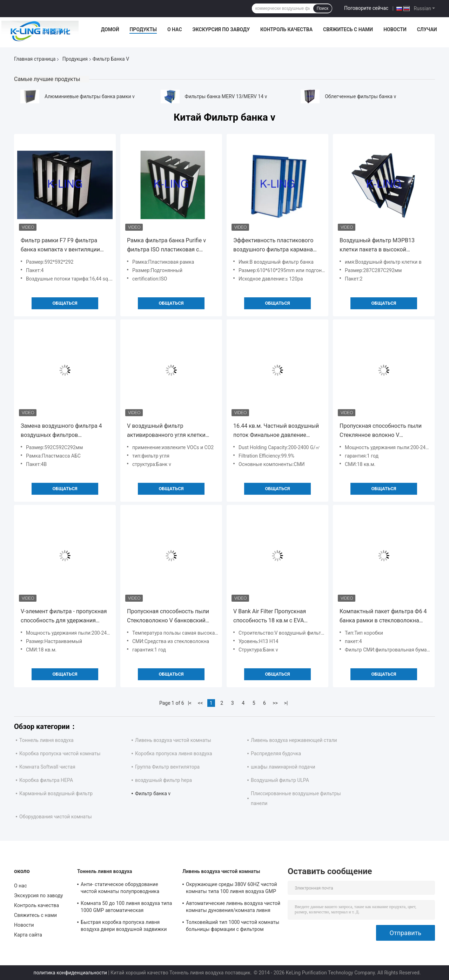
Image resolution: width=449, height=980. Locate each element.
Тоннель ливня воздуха (46, 740)
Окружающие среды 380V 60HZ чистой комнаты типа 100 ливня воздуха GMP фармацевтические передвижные (232, 889)
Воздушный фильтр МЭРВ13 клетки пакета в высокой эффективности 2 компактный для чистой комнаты (380, 246)
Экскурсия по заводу (221, 29)
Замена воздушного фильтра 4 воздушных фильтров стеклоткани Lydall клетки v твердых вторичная (61, 431)
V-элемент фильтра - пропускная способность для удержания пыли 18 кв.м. (64, 617)
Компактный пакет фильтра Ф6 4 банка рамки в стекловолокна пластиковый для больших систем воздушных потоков (383, 617)
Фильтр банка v (153, 793)
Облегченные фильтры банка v (360, 96)
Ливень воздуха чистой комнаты (173, 740)
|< (190, 703)
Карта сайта (28, 935)
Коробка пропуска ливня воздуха (174, 753)
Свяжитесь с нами (348, 29)
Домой (110, 29)
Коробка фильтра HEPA (46, 780)
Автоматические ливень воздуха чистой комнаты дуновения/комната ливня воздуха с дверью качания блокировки (233, 908)
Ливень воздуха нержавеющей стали (294, 740)
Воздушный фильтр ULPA (280, 780)
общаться (65, 303)
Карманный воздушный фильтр (56, 793)
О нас (175, 29)
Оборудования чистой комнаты (56, 817)
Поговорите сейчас (366, 8)
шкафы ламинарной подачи (283, 767)
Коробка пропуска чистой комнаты (60, 753)
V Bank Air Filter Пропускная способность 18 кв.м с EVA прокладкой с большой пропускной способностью (270, 617)
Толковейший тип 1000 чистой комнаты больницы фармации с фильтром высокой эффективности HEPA (233, 927)
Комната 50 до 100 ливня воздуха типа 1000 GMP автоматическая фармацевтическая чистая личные (126, 908)
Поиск (323, 8)
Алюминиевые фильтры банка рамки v (90, 96)
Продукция (75, 59)
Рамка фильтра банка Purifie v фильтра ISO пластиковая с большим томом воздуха (166, 246)
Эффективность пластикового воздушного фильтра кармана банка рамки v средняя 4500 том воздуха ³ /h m (276, 246)
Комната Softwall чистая (47, 767)
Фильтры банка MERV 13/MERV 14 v (226, 96)
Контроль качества (286, 29)
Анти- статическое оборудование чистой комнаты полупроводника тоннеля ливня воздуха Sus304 (120, 889)
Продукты (143, 29)
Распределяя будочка (276, 753)
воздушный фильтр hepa (163, 780)
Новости (395, 29)
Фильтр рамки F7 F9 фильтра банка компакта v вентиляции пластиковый (60, 246)
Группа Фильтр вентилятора (167, 767)
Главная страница (35, 59)
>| (286, 703)
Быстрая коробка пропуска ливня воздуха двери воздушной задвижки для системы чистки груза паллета (124, 927)
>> (275, 703)
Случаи (427, 29)
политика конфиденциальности (70, 973)
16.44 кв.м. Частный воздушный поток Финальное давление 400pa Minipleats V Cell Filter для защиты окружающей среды (276, 431)
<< (200, 703)
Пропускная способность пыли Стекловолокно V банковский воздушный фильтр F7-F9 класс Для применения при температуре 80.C (169, 617)
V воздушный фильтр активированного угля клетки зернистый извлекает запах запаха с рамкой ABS (166, 431)
